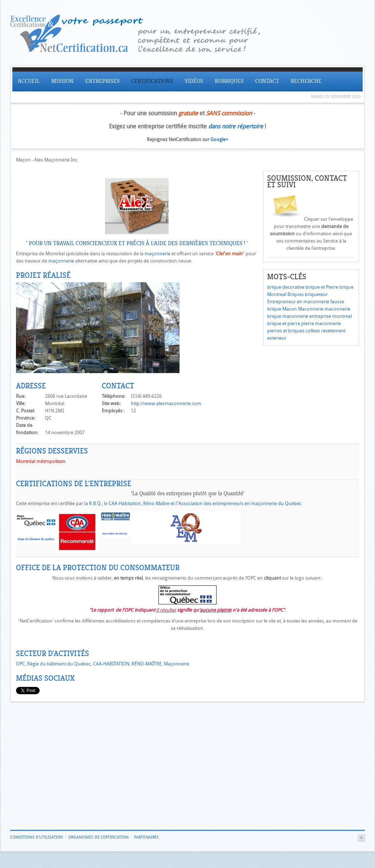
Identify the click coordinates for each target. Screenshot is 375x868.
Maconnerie (311, 309)
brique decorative (286, 287)
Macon (290, 309)
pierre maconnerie (321, 323)
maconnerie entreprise (307, 316)
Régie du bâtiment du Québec (59, 664)
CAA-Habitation (125, 503)
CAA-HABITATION (111, 664)
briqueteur (316, 294)
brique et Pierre (322, 287)
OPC (21, 664)
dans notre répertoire (236, 126)
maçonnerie (158, 254)
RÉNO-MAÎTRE (147, 664)
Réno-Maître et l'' (161, 503)
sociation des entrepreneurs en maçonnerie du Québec (243, 503)
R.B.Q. (95, 503)
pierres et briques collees (294, 331)
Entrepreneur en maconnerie (298, 302)
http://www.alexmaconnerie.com (166, 403)
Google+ (219, 139)
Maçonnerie (177, 664)
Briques (296, 294)
